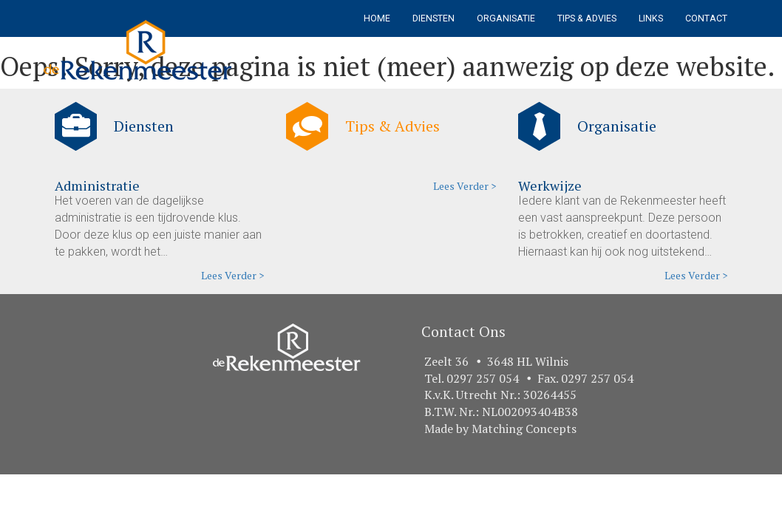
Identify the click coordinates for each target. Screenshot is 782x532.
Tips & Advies (587, 18)
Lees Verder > (232, 275)
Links (651, 18)
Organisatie (506, 18)
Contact (706, 18)
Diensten (433, 18)
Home (377, 18)
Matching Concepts (524, 429)
